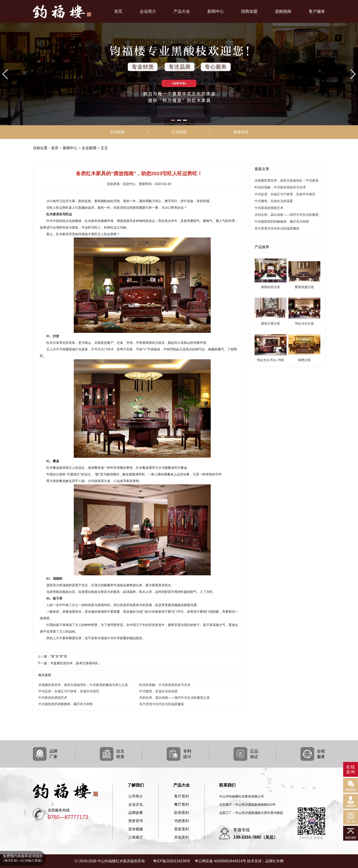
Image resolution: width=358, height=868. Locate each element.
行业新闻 (179, 132)
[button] (173, 120)
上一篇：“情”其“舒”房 (52, 656)
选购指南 (283, 11)
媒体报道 (241, 132)
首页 (118, 11)
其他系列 (182, 837)
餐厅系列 (182, 805)
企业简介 (148, 11)
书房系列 (182, 821)
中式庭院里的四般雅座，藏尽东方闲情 (66, 704)
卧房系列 (182, 813)
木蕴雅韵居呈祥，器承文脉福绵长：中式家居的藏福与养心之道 (83, 685)
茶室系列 (182, 829)
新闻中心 (216, 11)
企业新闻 (117, 132)
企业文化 (136, 805)
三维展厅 (136, 837)
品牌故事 (136, 813)
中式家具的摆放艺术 (53, 698)
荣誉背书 (136, 821)
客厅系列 (182, 796)
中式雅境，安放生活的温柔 (158, 691)
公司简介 (136, 796)
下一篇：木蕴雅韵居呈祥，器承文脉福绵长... (69, 663)
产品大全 (182, 11)
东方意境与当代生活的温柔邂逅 (162, 704)
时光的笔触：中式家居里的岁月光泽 (165, 685)
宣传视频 (136, 829)
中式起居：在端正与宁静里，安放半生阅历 (69, 691)
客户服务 (317, 11)
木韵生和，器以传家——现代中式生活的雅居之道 (174, 698)
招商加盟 (249, 11)
